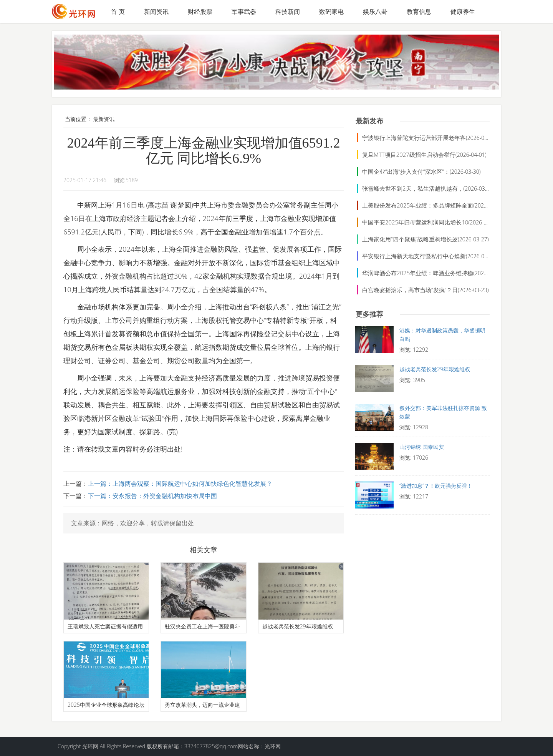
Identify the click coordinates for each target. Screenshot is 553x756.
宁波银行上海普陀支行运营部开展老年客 (414, 138)
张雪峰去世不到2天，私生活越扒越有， (413, 188)
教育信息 (419, 12)
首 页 (118, 12)
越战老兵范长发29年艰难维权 (298, 626)
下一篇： (100, 496)
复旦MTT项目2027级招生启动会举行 (409, 155)
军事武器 (244, 12)
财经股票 (200, 12)
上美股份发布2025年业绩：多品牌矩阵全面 (418, 205)
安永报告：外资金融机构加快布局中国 (165, 496)
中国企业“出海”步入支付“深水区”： (406, 171)
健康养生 (463, 12)
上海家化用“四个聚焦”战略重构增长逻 (410, 239)
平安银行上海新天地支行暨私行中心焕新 (414, 256)
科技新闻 (288, 12)
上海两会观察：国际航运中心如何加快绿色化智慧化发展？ (192, 484)
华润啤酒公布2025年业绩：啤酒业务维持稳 (418, 273)
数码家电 (331, 12)
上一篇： (100, 484)
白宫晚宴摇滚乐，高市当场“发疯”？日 (410, 290)
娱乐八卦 (375, 12)
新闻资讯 (156, 12)
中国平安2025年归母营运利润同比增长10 (415, 222)
